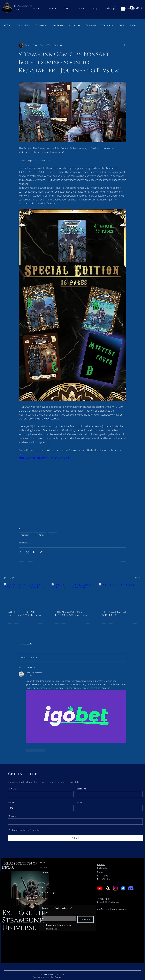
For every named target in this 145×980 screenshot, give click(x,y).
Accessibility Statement (108, 902)
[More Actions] (125, 674)
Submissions (41, 25)
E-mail (81, 802)
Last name (82, 789)
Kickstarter (103, 868)
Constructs (91, 25)
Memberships (48, 892)
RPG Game (103, 876)
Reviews (134, 25)
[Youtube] (100, 888)
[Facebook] (123, 888)
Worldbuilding (24, 25)
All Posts (8, 25)
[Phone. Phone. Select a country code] (13, 808)
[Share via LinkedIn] (34, 552)
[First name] (40, 794)
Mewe (100, 872)
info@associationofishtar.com (111, 909)
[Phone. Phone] (44, 808)
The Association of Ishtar (20, 866)
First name (13, 789)
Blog (43, 882)
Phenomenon (108, 25)
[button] (123, 8)
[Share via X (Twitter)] (27, 552)
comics (52, 535)
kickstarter (40, 535)
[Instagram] (115, 888)
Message (12, 816)
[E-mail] (109, 808)
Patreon (101, 864)
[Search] (115, 8)
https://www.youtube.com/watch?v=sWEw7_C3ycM (45, 458)
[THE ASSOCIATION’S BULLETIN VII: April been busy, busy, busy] (73, 595)
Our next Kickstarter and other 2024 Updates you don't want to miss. (24, 614)
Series (122, 25)
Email (45, 913)
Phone (11, 802)
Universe (45, 868)
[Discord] (131, 888)
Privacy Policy (104, 899)
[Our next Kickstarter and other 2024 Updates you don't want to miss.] (25, 595)
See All (138, 578)
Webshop (45, 887)
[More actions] (125, 45)
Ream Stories (104, 879)
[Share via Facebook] (20, 552)
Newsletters (58, 25)
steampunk (25, 535)
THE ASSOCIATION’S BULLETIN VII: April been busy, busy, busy (72, 614)
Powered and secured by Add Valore (49, 977)
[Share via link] (41, 552)
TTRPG (44, 872)
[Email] (58, 919)
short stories (74, 25)
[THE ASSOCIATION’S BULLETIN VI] (120, 595)
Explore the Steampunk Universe (25, 920)
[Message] (74, 822)
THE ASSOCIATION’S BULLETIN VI (116, 614)
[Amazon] (108, 888)
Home (43, 863)
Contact (44, 877)
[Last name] (109, 794)
